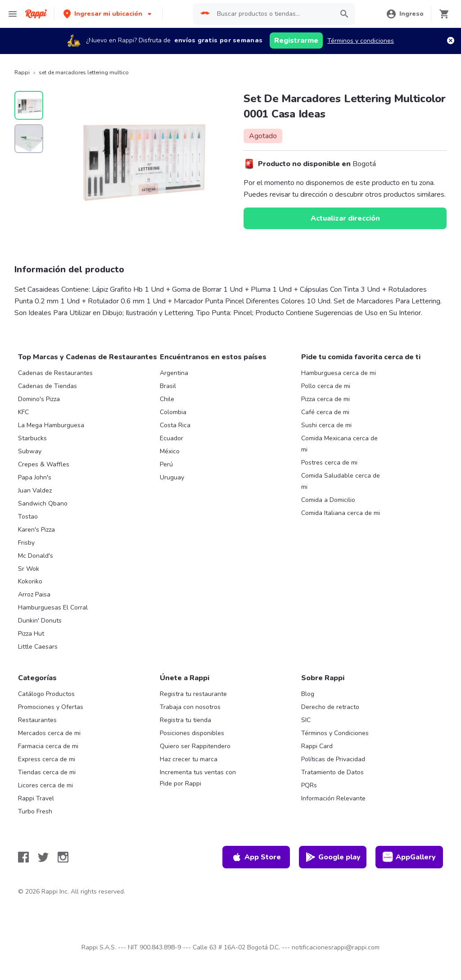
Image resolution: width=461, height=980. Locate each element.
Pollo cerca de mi (326, 386)
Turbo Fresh (35, 811)
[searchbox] (273, 14)
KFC (23, 412)
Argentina (174, 373)
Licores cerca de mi (45, 785)
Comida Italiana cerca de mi (341, 513)
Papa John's (35, 477)
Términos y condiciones (361, 41)
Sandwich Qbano (43, 504)
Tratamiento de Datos (332, 772)
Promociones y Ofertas (51, 707)
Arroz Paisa (34, 594)
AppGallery (409, 857)
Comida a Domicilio (328, 500)
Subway (30, 451)
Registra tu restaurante (193, 694)
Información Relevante (333, 798)
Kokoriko (30, 581)
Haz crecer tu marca (189, 759)
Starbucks (32, 438)
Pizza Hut (31, 634)
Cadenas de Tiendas (47, 386)
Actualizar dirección (345, 218)
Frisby (26, 543)
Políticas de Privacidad (333, 759)
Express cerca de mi (47, 759)
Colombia (173, 412)
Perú (166, 464)
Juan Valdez (35, 490)
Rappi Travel (36, 798)
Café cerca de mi (325, 412)
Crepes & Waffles (44, 464)
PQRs (309, 785)
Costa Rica (175, 425)
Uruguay (172, 477)
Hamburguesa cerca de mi (339, 373)
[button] (108, 14)
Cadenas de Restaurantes (55, 373)
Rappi (22, 72)
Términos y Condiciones (335, 733)
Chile (167, 399)
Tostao (28, 517)
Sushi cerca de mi (326, 425)
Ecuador (172, 438)
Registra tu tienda (185, 720)
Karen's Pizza (36, 530)
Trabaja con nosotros (190, 707)
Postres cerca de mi (329, 463)
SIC (306, 720)
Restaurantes (37, 720)
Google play (333, 857)
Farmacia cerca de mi (48, 746)
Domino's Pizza (39, 399)
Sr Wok (29, 569)
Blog (308, 694)
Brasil (168, 386)
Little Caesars (38, 647)
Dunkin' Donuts (40, 621)
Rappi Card (317, 746)
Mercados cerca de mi (49, 733)
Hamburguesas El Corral (53, 607)
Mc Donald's (36, 556)
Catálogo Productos (46, 694)
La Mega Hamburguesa (51, 425)
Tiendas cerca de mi (47, 772)
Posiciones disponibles (192, 733)
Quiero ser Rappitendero (195, 746)
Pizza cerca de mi (325, 399)
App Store (256, 857)
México (170, 451)
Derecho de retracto (330, 707)
